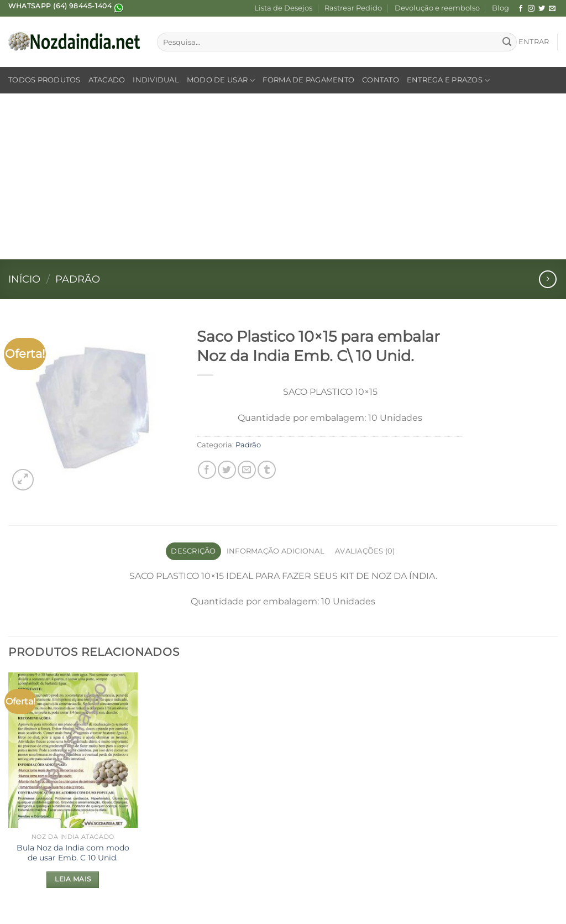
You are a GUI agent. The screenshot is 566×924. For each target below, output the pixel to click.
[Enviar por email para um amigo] (247, 470)
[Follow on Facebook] (521, 9)
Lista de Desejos (283, 8)
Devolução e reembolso (437, 8)
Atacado (107, 80)
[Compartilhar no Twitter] (227, 470)
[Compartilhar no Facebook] (207, 470)
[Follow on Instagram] (531, 9)
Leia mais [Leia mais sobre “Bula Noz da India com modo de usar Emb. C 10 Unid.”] (73, 879)
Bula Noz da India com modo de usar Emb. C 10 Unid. (73, 853)
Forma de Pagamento (308, 80)
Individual (156, 80)
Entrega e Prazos (449, 80)
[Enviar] (507, 42)
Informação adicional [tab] (276, 551)
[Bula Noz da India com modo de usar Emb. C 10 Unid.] (73, 750)
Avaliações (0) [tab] (365, 551)
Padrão (78, 279)
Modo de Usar (221, 80)
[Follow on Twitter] (542, 9)
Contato (381, 80)
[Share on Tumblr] (267, 470)
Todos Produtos (44, 80)
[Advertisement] (283, 176)
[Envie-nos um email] (552, 9)
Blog (501, 8)
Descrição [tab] (193, 551)
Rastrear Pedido (353, 8)
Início (24, 279)
